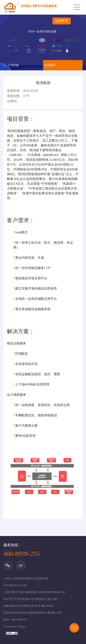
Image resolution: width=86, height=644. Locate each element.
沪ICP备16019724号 (15, 585)
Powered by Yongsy (14, 626)
